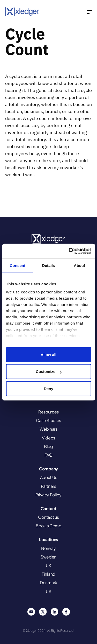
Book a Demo (48, 526)
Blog (48, 446)
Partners (48, 486)
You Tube (31, 612)
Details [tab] (49, 265)
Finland (48, 574)
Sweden (48, 557)
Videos (48, 438)
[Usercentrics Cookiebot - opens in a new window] (69, 251)
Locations (48, 539)
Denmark (48, 583)
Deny (48, 388)
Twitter (43, 612)
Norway (48, 548)
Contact (49, 508)
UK (48, 565)
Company (48, 469)
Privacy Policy (48, 495)
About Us (49, 477)
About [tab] (79, 265)
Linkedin (54, 612)
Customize (49, 372)
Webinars (48, 429)
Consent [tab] (17, 265)
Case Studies (48, 420)
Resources (48, 412)
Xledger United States (48, 239)
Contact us (48, 517)
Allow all (48, 354)
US (48, 591)
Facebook (66, 612)
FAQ (48, 455)
